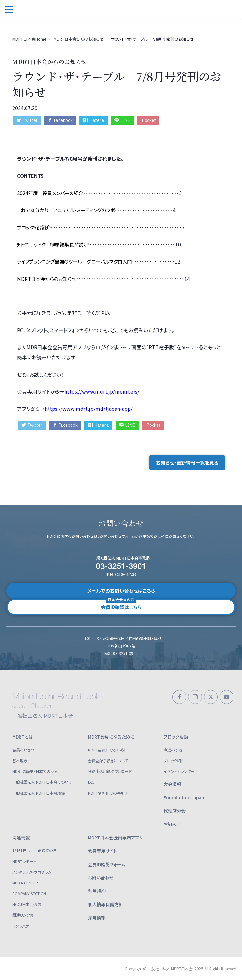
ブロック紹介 (174, 760)
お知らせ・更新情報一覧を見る (187, 463)
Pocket (149, 120)
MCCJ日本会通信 (27, 904)
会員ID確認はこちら (121, 605)
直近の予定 (173, 750)
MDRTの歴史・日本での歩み (35, 771)
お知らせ (172, 824)
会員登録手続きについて (108, 760)
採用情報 (97, 918)
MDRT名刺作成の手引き (108, 793)
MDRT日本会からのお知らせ (79, 39)
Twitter (27, 120)
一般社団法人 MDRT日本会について (42, 782)
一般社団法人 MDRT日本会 (50, 10)
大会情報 (172, 784)
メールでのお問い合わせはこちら (121, 591)
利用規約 (97, 891)
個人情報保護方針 (106, 904)
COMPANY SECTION (29, 893)
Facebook (60, 120)
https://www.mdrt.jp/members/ (102, 391)
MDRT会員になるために (111, 737)
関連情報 (21, 838)
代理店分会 (175, 811)
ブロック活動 (176, 737)
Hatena (94, 120)
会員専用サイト (102, 851)
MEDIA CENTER (25, 883)
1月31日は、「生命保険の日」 (35, 850)
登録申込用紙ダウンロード (110, 771)
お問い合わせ (101, 878)
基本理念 (20, 760)
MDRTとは (23, 737)
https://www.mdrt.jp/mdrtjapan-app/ (89, 409)
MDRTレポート (24, 861)
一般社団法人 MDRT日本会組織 (39, 793)
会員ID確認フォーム (107, 864)
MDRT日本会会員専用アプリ (115, 838)
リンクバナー (23, 926)
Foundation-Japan (184, 797)
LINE (122, 120)
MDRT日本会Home (29, 39)
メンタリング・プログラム (32, 872)
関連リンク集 (23, 915)
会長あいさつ (23, 750)
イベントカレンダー (179, 771)
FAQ (91, 782)
